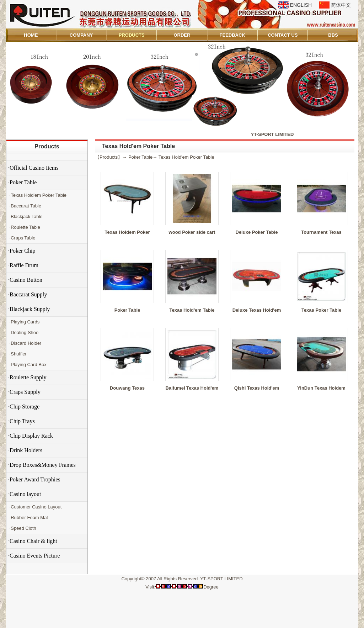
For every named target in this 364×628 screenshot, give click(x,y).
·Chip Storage (24, 407)
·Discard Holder (25, 343)
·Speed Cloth (22, 528)
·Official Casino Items (33, 168)
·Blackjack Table (25, 217)
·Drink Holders (25, 450)
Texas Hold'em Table (192, 310)
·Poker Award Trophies (34, 479)
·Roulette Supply (27, 377)
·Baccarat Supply (28, 294)
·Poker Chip (22, 251)
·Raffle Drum (23, 265)
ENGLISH (301, 5)
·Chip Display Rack (31, 436)
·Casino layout (25, 494)
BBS (333, 35)
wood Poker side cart (192, 232)
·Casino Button (25, 280)
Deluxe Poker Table (257, 232)
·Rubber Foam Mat (28, 518)
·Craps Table (22, 238)
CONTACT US (283, 35)
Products (47, 146)
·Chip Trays (22, 421)
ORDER (182, 35)
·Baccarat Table (25, 206)
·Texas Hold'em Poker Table (37, 195)
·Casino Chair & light (33, 541)
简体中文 (341, 5)
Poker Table (140, 157)
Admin (16, 621)
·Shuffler (17, 354)
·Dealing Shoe (23, 333)
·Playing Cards (24, 322)
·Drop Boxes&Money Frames (42, 465)
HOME (31, 35)
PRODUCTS (132, 35)
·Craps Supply (24, 392)
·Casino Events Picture (34, 556)
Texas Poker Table (321, 310)
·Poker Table (22, 182)
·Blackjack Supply (29, 309)
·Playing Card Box (27, 365)
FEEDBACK (232, 35)
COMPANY (81, 35)
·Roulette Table (24, 227)
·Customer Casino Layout (35, 507)
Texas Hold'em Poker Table (186, 157)
